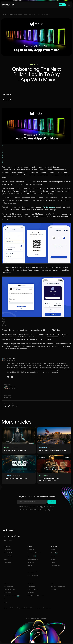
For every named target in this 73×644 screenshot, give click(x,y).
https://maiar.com (2, 154)
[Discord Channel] (12, 536)
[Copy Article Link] (17, 406)
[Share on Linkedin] (13, 406)
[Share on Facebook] (9, 406)
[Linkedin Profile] (12, 377)
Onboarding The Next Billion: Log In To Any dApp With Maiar (33, 14)
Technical (10, 14)
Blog (4, 14)
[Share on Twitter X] (6, 406)
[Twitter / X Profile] (8, 377)
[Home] (8, 5)
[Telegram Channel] (8, 536)
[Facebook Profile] (15, 536)
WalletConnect (49, 207)
